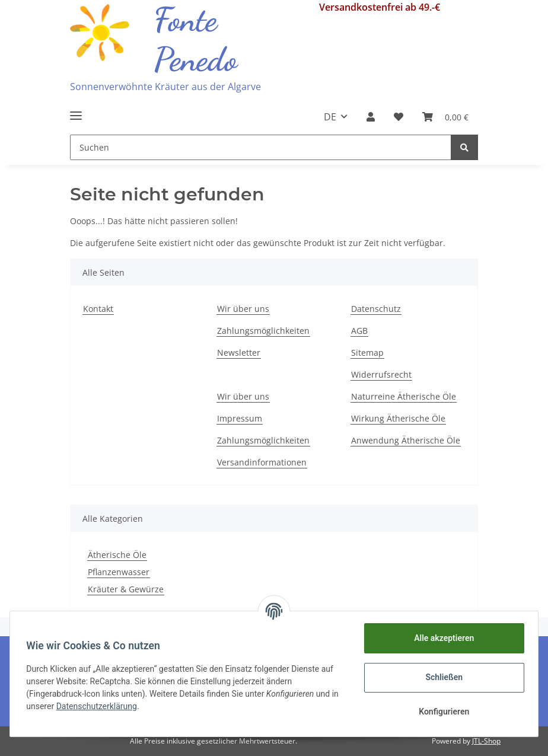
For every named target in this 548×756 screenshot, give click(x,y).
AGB (359, 331)
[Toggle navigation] (76, 111)
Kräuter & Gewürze (126, 589)
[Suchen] (261, 147)
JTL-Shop (486, 741)
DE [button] (330, 117)
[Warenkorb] (445, 117)
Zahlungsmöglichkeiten (263, 331)
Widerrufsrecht (381, 374)
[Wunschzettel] (399, 117)
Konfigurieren (441, 712)
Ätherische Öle (117, 555)
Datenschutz (376, 309)
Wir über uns (243, 309)
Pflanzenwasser (119, 572)
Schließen (442, 677)
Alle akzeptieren (441, 638)
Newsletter (239, 353)
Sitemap (367, 353)
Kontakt (98, 309)
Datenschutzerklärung (108, 706)
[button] (371, 117)
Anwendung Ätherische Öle (406, 440)
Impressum (240, 418)
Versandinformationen (262, 462)
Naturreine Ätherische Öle (404, 396)
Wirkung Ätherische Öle (398, 418)
